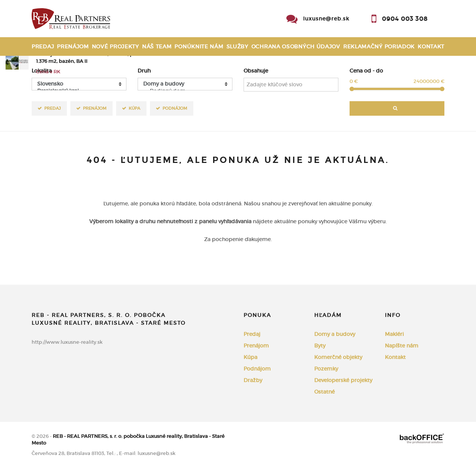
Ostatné (324, 392)
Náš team (157, 47)
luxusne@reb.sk (326, 19)
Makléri (394, 334)
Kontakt (431, 47)
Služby (237, 47)
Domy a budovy (335, 334)
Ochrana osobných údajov (296, 47)
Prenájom (73, 47)
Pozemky (326, 369)
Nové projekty (115, 47)
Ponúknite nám (199, 47)
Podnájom (175, 108)
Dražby (253, 380)
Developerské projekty (343, 380)
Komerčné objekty (338, 357)
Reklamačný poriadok (379, 47)
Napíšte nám (402, 346)
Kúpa (134, 108)
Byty (320, 346)
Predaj (43, 47)
